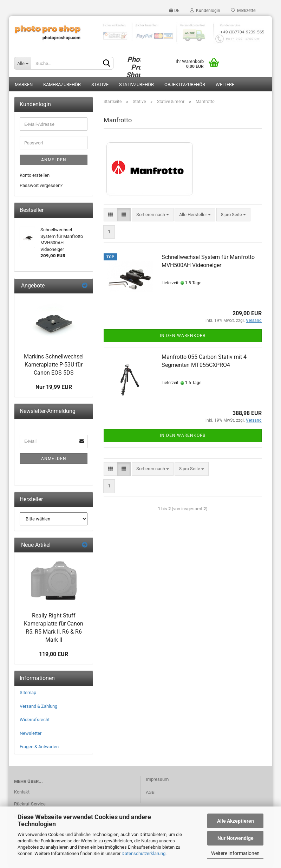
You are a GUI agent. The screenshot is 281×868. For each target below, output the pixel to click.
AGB (150, 792)
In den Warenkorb (183, 336)
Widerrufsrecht (35, 720)
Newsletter (31, 733)
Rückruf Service (30, 804)
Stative (100, 85)
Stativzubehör (136, 85)
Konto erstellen (35, 175)
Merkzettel (244, 11)
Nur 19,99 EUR (54, 387)
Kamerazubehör (62, 85)
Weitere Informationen (235, 853)
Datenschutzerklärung (143, 853)
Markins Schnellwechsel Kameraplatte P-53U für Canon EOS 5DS (54, 365)
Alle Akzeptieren (236, 821)
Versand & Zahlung (38, 706)
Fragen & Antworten (39, 747)
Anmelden (54, 160)
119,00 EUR (54, 654)
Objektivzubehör (185, 85)
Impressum (157, 779)
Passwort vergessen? (41, 185)
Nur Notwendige (236, 838)
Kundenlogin (205, 11)
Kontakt (22, 792)
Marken (24, 85)
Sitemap (28, 692)
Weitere (225, 85)
